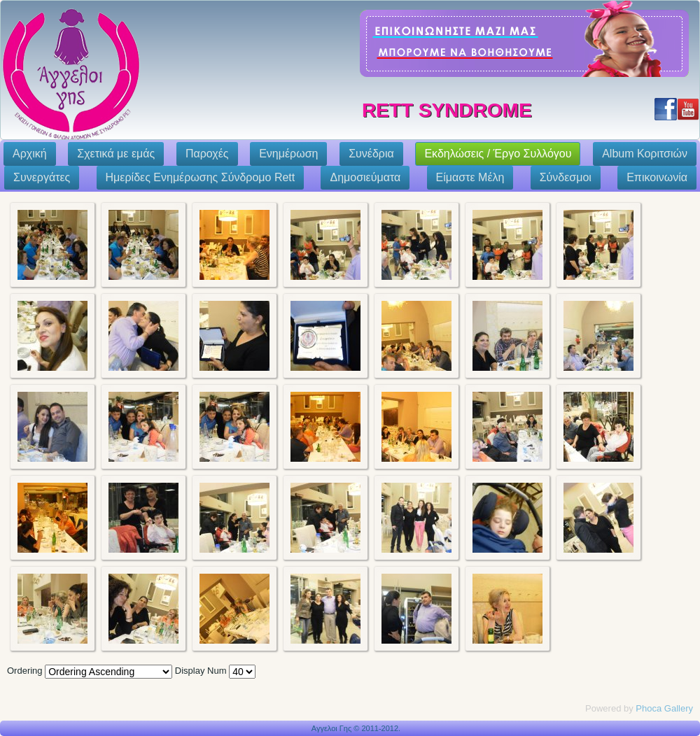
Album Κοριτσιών (645, 154)
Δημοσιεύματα (365, 177)
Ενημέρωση (288, 154)
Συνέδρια (371, 154)
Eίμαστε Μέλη (470, 177)
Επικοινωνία (657, 177)
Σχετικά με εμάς (116, 154)
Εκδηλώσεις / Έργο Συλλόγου (498, 154)
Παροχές (207, 154)
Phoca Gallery (664, 708)
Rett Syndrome (447, 110)
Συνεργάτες (42, 177)
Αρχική (30, 154)
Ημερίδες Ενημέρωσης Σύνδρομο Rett (201, 177)
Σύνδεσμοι (566, 177)
